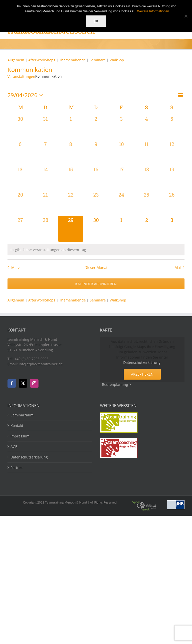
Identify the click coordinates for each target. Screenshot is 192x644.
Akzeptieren (142, 374)
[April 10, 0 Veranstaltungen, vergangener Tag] (121, 153)
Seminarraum (22, 415)
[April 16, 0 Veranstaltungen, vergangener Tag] (96, 178)
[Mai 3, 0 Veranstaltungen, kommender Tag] (172, 229)
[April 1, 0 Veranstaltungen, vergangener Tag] (71, 128)
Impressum (20, 436)
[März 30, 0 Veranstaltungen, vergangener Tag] (20, 128)
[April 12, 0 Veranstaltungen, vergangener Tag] (172, 153)
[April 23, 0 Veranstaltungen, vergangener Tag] (96, 203)
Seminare (98, 60)
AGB (14, 447)
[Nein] (186, 16)
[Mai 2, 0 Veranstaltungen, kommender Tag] (147, 229)
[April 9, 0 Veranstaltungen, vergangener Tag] (96, 153)
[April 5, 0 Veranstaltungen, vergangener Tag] (172, 128)
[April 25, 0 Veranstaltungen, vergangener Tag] (147, 203)
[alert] (96, 250)
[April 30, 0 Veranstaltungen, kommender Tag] (96, 229)
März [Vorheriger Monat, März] (15, 268)
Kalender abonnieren (96, 284)
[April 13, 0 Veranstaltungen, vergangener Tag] (20, 178)
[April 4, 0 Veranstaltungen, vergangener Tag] (147, 128)
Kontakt (17, 426)
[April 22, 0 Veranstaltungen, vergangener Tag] (71, 203)
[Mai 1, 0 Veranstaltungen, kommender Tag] (121, 229)
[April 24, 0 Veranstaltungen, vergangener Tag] (121, 203)
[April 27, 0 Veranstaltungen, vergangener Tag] (20, 229)
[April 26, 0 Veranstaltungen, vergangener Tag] (172, 203)
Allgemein (16, 60)
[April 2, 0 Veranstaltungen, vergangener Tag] (96, 128)
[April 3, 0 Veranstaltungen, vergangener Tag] (121, 128)
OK (96, 21)
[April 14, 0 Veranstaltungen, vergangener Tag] (45, 178)
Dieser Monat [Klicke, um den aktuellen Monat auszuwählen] (96, 268)
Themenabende (72, 60)
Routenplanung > (116, 384)
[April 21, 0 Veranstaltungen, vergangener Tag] (45, 203)
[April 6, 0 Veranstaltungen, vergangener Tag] (20, 153)
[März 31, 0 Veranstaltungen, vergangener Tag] (45, 128)
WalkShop (118, 300)
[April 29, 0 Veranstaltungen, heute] (71, 229)
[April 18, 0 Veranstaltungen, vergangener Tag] (147, 178)
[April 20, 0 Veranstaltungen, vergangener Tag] (20, 203)
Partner (17, 468)
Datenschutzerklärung (142, 362)
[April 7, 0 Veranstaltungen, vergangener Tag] (45, 153)
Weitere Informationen (153, 11)
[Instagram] (34, 383)
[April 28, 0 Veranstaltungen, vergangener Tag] (45, 229)
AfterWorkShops (42, 60)
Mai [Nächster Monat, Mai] (178, 268)
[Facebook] (12, 383)
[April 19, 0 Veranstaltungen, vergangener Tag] (172, 178)
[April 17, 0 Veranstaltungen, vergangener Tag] (121, 178)
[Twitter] (23, 383)
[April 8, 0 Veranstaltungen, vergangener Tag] (71, 153)
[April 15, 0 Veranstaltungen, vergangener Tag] (71, 178)
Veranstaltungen (21, 76)
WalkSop (117, 60)
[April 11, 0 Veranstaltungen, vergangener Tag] (147, 153)
